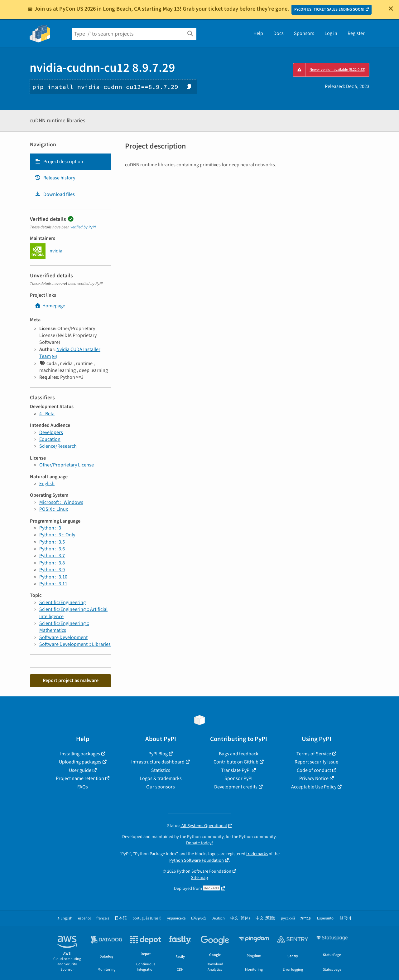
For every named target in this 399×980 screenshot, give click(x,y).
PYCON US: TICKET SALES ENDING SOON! (329, 9)
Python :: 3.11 (53, 584)
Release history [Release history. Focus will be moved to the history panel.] (55, 178)
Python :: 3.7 (52, 556)
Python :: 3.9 (52, 570)
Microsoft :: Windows (61, 502)
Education (50, 439)
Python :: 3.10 (53, 577)
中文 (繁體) (265, 918)
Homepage (50, 306)
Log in (331, 33)
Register (356, 33)
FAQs (83, 787)
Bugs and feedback (239, 754)
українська (176, 918)
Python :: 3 (50, 528)
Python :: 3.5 (52, 542)
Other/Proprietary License (67, 465)
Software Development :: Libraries (75, 644)
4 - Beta (47, 414)
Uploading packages (80, 762)
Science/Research (58, 446)
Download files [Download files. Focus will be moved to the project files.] (55, 194)
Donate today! (199, 843)
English (47, 484)
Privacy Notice (314, 778)
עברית (306, 918)
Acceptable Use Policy (314, 787)
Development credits (236, 787)
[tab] (70, 162)
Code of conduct (314, 770)
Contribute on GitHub (236, 762)
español (84, 918)
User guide (80, 770)
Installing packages (80, 754)
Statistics (161, 770)
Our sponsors (161, 787)
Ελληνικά (198, 918)
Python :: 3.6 (52, 549)
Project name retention (80, 778)
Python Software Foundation (197, 860)
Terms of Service (314, 754)
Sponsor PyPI (238, 778)
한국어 (345, 918)
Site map (199, 878)
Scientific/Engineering (62, 602)
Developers (51, 432)
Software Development (63, 637)
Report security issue (316, 762)
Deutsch (218, 918)
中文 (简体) (240, 918)
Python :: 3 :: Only (57, 535)
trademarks (257, 854)
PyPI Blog (158, 754)
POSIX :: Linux (54, 509)
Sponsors (304, 33)
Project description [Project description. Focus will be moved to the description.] (59, 162)
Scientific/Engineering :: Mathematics (64, 627)
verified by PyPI (83, 227)
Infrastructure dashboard (158, 762)
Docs (279, 33)
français (103, 918)
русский (288, 918)
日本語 (121, 918)
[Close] (391, 8)
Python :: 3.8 (52, 563)
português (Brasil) (147, 918)
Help (258, 33)
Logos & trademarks (161, 778)
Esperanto (325, 918)
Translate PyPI (236, 770)
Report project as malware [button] (71, 680)
